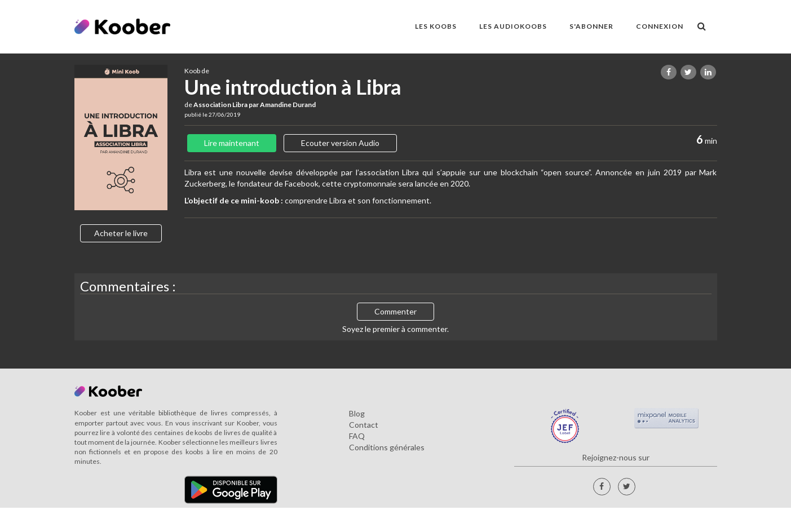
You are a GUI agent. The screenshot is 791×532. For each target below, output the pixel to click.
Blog (357, 413)
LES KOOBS (436, 26)
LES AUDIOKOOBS (513, 26)
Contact (364, 425)
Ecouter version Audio (340, 143)
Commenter (396, 311)
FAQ (357, 436)
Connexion (660, 26)
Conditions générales (387, 447)
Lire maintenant (232, 143)
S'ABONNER (591, 26)
